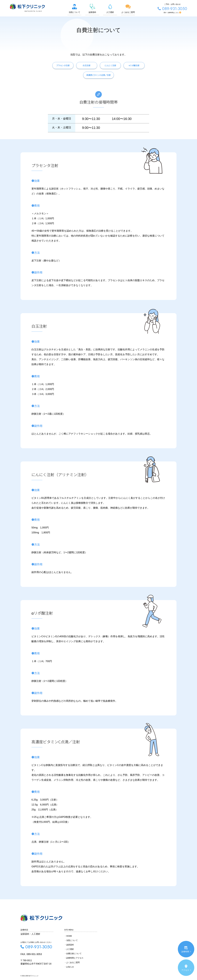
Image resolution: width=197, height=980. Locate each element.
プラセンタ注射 (54, 70)
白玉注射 (84, 70)
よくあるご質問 (129, 8)
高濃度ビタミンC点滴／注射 (99, 79)
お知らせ (70, 967)
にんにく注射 (113, 70)
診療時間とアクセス (75, 958)
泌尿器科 (93, 8)
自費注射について (74, 954)
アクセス (186, 968)
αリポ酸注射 (143, 70)
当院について (75, 8)
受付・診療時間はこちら (177, 13)
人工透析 (111, 8)
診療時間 (186, 949)
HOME (69, 936)
